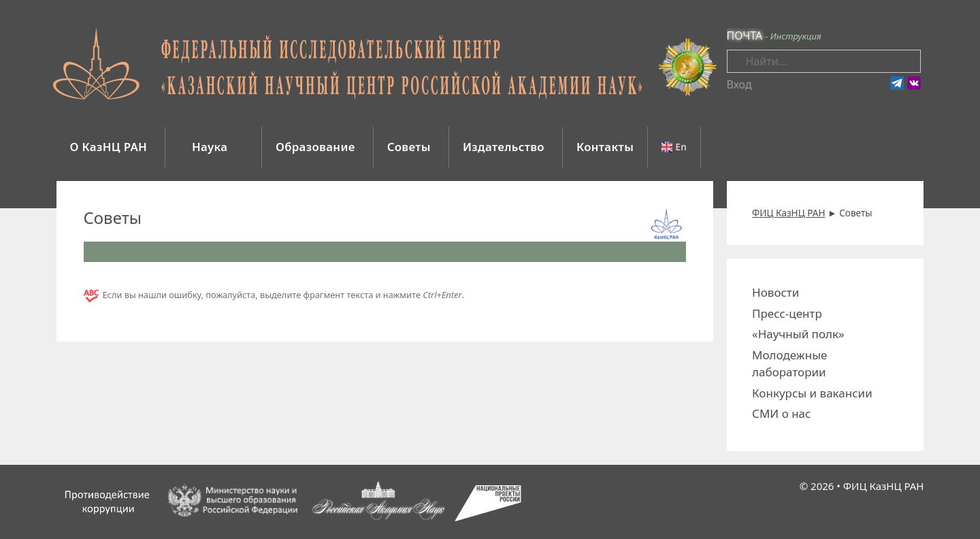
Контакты (605, 147)
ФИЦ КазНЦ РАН (884, 486)
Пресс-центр (787, 313)
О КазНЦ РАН (109, 147)
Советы (409, 147)
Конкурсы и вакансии (812, 393)
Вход (739, 84)
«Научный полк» (798, 334)
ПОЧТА (745, 35)
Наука (211, 147)
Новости (775, 292)
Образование (315, 147)
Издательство (504, 147)
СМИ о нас (781, 413)
